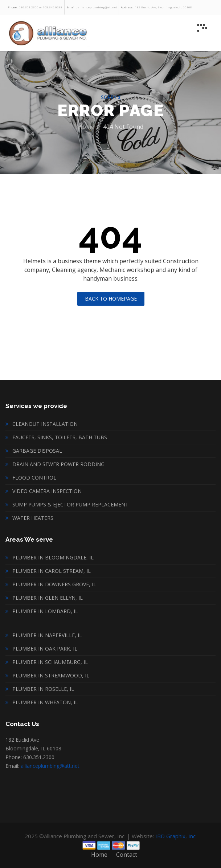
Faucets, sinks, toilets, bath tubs (60, 437)
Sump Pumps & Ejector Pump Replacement (70, 504)
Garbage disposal (37, 451)
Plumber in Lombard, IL (45, 611)
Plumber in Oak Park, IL (45, 649)
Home (86, 127)
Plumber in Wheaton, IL (45, 702)
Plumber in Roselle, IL (43, 689)
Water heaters (33, 518)
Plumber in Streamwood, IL (51, 675)
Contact (127, 855)
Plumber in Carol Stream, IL (52, 571)
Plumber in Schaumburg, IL (50, 662)
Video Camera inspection (47, 491)
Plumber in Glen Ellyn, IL (48, 598)
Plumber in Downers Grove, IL (54, 584)
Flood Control (34, 478)
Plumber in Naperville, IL (47, 635)
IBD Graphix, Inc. (176, 836)
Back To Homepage (111, 299)
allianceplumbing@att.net (50, 766)
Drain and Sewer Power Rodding (58, 464)
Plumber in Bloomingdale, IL (53, 557)
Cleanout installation (45, 424)
